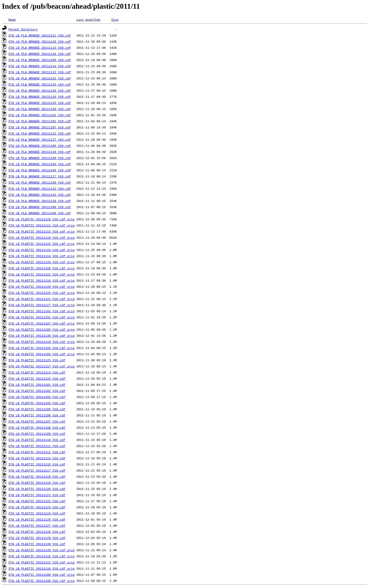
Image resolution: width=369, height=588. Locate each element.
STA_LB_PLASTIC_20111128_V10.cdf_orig (42, 287)
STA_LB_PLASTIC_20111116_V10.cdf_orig (42, 280)
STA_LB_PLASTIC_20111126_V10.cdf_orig (42, 262)
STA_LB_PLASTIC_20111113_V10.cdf (37, 372)
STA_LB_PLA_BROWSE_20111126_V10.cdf (40, 90)
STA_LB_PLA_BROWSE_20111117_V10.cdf (40, 176)
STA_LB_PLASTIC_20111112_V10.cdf (37, 452)
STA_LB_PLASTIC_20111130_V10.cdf (37, 544)
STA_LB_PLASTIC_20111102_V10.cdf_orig (42, 311)
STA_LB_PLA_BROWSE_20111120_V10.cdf (40, 182)
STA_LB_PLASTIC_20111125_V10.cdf (37, 360)
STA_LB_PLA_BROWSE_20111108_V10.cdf (40, 213)
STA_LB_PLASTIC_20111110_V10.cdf (37, 440)
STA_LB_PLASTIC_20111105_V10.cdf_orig (42, 329)
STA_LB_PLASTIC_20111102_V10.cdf (37, 391)
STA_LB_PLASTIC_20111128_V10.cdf (37, 532)
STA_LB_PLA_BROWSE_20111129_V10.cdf (40, 41)
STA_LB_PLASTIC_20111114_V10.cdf (37, 458)
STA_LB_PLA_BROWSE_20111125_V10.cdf (40, 103)
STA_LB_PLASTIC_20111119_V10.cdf (37, 483)
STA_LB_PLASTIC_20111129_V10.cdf (37, 538)
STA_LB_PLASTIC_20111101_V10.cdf (37, 385)
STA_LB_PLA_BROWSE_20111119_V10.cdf (40, 152)
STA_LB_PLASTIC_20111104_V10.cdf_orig (42, 354)
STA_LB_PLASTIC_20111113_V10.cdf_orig (42, 231)
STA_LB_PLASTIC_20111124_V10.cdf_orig (42, 250)
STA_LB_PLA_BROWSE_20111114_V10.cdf (40, 66)
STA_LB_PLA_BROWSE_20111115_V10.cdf (40, 195)
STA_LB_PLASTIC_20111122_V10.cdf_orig (42, 274)
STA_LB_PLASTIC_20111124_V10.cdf (37, 513)
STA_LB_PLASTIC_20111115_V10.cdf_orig (42, 556)
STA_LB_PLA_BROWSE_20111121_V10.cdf (40, 133)
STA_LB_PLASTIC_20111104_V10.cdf (37, 403)
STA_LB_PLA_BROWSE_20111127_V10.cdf (40, 140)
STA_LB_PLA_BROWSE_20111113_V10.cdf (40, 48)
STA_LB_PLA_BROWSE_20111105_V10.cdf (40, 146)
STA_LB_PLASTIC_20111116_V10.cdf (37, 464)
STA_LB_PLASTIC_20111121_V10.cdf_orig (42, 299)
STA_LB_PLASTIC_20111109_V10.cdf (37, 434)
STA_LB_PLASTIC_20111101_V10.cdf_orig (42, 317)
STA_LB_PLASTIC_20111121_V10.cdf (37, 495)
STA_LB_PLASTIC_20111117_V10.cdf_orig (42, 366)
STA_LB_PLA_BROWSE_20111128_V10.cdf (40, 109)
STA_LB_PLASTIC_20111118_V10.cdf (37, 477)
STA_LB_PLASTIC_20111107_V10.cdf (37, 421)
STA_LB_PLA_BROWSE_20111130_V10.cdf (40, 158)
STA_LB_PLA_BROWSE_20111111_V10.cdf (40, 35)
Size (115, 20)
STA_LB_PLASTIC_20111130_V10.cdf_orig (42, 336)
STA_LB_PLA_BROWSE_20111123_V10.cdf (40, 78)
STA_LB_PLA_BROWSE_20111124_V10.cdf (40, 84)
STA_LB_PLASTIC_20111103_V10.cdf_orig (42, 348)
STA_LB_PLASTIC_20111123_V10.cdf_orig (42, 244)
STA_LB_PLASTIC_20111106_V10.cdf (37, 415)
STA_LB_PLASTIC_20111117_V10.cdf (37, 470)
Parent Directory (23, 29)
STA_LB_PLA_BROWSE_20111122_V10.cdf (40, 72)
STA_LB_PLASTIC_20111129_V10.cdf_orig (42, 219)
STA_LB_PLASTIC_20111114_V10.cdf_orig (42, 256)
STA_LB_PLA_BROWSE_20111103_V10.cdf (40, 164)
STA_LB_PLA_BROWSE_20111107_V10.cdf (40, 127)
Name (12, 20)
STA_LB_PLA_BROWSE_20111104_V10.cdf (40, 170)
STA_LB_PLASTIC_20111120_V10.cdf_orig (42, 550)
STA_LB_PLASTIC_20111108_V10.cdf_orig (42, 581)
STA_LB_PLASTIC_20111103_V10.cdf (37, 397)
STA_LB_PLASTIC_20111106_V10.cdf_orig (42, 575)
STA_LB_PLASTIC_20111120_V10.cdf (37, 489)
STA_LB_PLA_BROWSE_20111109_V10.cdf (40, 60)
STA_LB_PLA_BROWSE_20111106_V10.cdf (40, 207)
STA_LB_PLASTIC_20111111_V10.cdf (37, 446)
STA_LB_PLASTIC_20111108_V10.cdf (37, 428)
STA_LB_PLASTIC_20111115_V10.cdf (37, 378)
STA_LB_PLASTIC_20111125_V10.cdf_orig (42, 293)
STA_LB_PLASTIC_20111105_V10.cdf (37, 409)
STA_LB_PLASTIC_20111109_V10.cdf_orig (42, 268)
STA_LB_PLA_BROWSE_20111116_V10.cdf (40, 97)
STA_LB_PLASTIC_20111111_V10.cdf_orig (42, 225)
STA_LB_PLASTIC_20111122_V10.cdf (37, 501)
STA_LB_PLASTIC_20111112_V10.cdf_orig (42, 562)
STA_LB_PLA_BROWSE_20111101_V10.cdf (40, 115)
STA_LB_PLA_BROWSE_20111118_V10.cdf (40, 54)
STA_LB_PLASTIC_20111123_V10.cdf (37, 507)
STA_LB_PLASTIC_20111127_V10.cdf (37, 526)
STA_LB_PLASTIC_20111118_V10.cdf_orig (42, 238)
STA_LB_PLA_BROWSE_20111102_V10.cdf (40, 121)
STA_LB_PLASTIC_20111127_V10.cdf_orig (42, 305)
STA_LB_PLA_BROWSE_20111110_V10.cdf (40, 201)
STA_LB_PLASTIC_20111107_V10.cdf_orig (42, 323)
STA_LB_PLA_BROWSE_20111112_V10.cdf (40, 189)
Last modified (88, 20)
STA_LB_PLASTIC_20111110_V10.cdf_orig (42, 568)
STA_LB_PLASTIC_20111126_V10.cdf (37, 519)
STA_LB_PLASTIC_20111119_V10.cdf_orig (42, 342)
